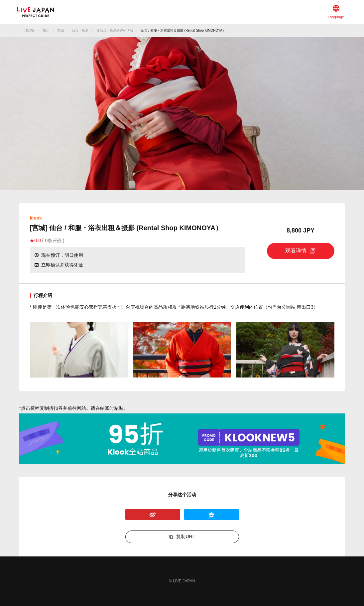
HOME (30, 30)
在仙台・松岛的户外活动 (115, 30)
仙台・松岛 (80, 30)
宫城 (61, 30)
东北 (46, 30)
